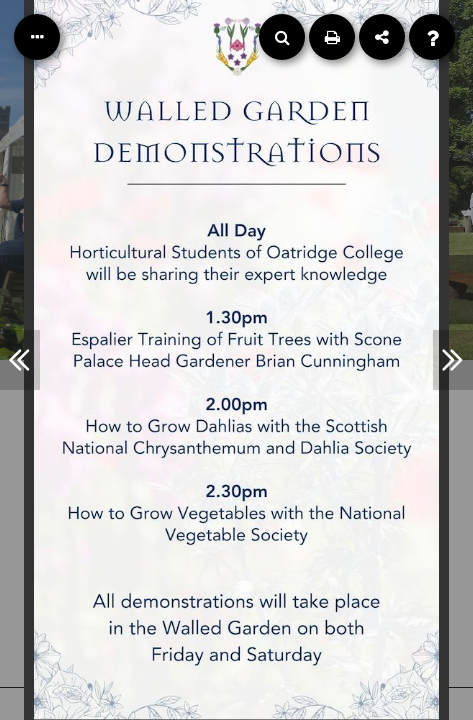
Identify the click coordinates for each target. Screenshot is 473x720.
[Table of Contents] (37, 37)
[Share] (382, 37)
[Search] (282, 37)
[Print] (332, 37)
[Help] (432, 37)
